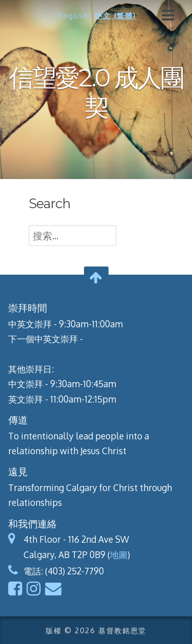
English (73, 15)
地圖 (119, 554)
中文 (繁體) (116, 15)
